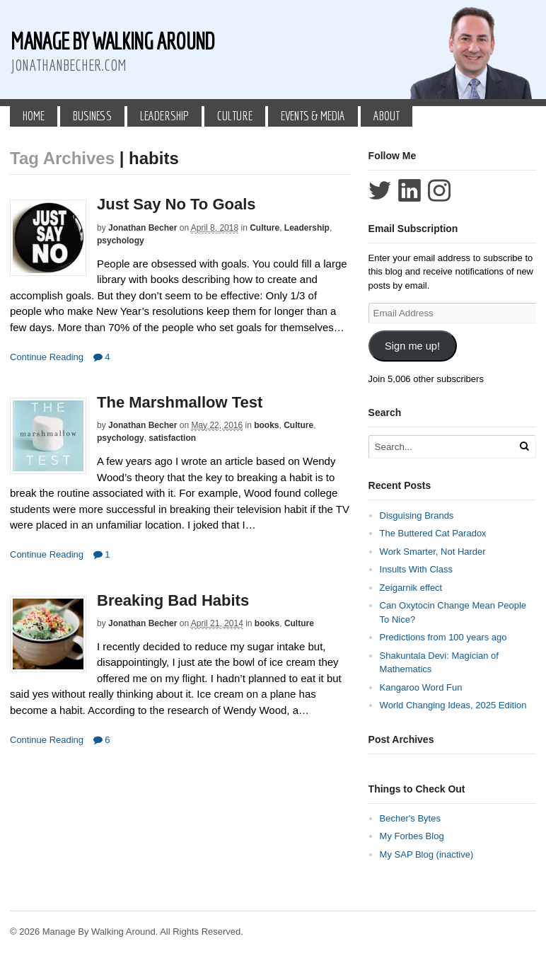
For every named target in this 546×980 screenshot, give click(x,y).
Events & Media (313, 116)
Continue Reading (47, 357)
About (387, 116)
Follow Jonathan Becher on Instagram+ (439, 190)
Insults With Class (416, 569)
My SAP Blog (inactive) (427, 854)
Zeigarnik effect (411, 588)
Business (92, 116)
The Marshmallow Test (180, 402)
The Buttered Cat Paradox (433, 533)
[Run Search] (524, 446)
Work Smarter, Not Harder (433, 552)
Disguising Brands (417, 515)
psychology (121, 241)
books (266, 425)
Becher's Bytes (410, 818)
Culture (235, 116)
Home (34, 116)
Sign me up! (412, 346)
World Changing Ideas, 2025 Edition (453, 705)
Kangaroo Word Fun (421, 687)
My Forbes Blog (412, 836)
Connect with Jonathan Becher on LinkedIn (409, 190)
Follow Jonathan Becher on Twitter (380, 190)
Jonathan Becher (143, 228)
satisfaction (172, 438)
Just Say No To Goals (176, 204)
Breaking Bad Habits (173, 600)
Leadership (164, 116)
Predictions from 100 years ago (443, 637)
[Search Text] (446, 447)
